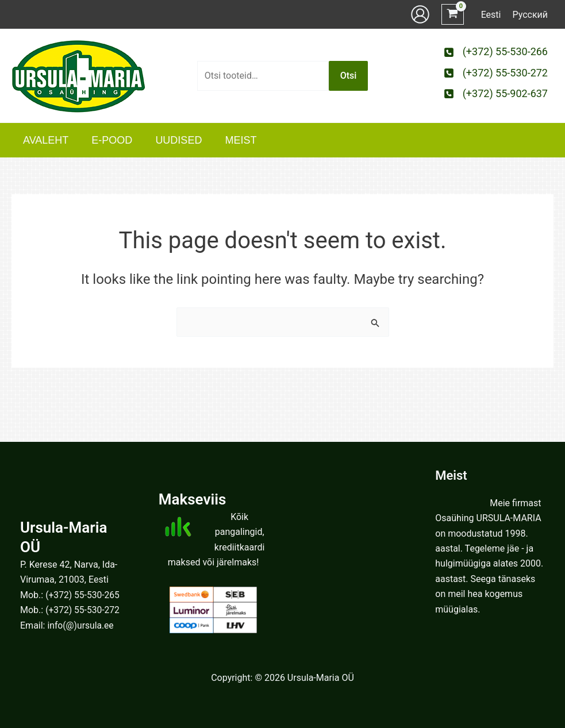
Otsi (349, 76)
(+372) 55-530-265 (83, 595)
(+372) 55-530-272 (83, 610)
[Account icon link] (420, 14)
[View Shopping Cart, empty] (453, 15)
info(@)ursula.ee (81, 625)
